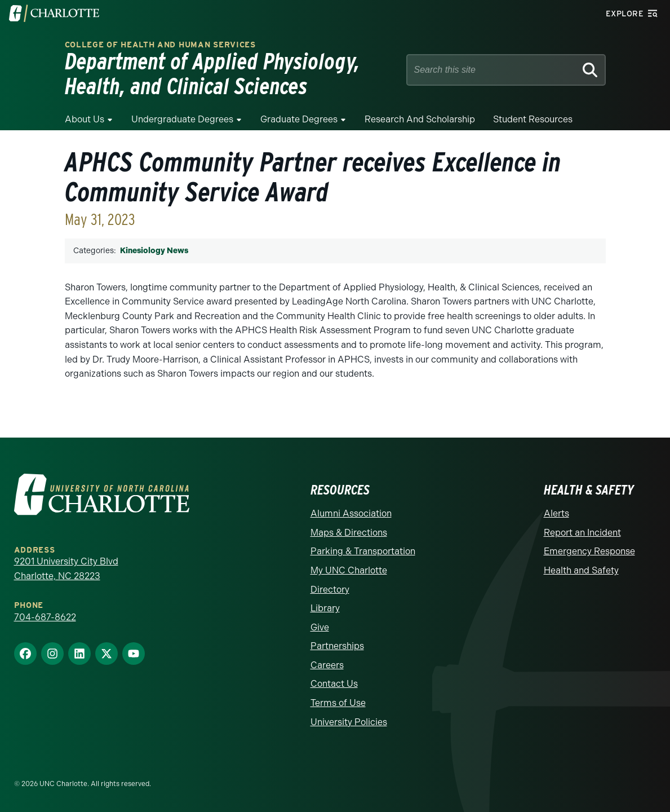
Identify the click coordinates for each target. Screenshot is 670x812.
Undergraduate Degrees (182, 119)
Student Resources (533, 119)
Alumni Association (351, 513)
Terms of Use (338, 703)
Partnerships (337, 646)
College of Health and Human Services (160, 45)
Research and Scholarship (420, 119)
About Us (85, 119)
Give (320, 627)
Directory (330, 590)
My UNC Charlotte (349, 570)
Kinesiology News (154, 251)
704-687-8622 (45, 617)
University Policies (349, 722)
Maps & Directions (349, 533)
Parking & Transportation (363, 551)
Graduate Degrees (299, 119)
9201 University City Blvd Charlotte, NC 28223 (66, 569)
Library (325, 608)
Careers (327, 665)
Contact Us (334, 684)
